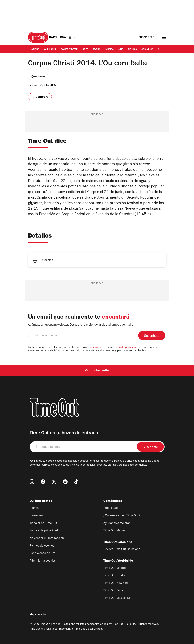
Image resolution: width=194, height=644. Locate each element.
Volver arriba (97, 371)
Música (109, 50)
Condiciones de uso (43, 553)
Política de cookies (42, 546)
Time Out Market (115, 531)
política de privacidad (125, 348)
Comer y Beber (69, 50)
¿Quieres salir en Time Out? (122, 516)
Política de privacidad (44, 531)
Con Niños (147, 50)
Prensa (34, 508)
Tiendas (132, 50)
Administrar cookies (43, 561)
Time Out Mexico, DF (117, 598)
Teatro (97, 50)
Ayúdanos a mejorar (117, 523)
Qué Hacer (50, 50)
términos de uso (97, 348)
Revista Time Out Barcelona (122, 549)
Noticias (35, 50)
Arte (85, 50)
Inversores (36, 516)
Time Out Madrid (115, 568)
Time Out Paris (113, 591)
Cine (121, 50)
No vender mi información (47, 538)
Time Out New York (116, 583)
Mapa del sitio (38, 615)
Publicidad (111, 508)
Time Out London (115, 576)
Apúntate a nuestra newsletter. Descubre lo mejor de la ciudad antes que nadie (81, 325)
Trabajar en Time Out (43, 523)
